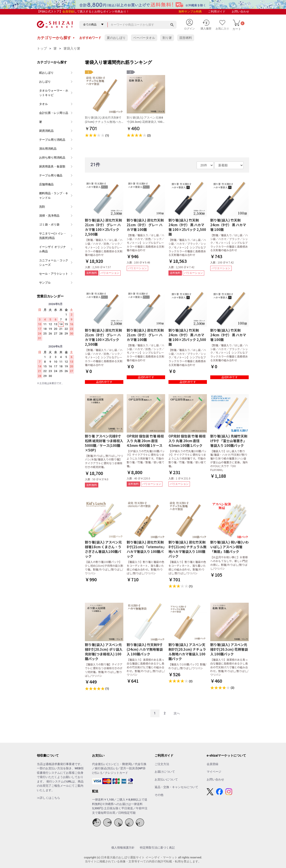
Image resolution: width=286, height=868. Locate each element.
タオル (43, 104)
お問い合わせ (240, 12)
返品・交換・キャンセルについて (176, 787)
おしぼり (45, 82)
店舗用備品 (46, 184)
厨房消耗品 (46, 131)
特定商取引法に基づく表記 (157, 848)
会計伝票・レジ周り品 (54, 113)
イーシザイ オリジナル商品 (53, 249)
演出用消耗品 (48, 149)
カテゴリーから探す (56, 38)
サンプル (45, 283)
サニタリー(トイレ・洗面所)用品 (53, 236)
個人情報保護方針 (123, 848)
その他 (159, 795)
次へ (177, 713)
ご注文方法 (162, 764)
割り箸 (167, 38)
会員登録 (68, 12)
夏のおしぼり (116, 38)
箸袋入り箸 (72, 48)
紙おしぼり (46, 73)
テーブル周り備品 (51, 175)
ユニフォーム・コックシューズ (54, 262)
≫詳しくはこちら (48, 798)
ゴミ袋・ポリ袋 (49, 225)
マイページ (214, 772)
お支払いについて (166, 779)
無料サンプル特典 (190, 12)
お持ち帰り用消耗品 (52, 158)
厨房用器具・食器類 (52, 166)
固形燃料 (186, 38)
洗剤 (42, 207)
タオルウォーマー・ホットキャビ (54, 93)
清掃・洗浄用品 (49, 216)
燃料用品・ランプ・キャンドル (54, 196)
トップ (42, 48)
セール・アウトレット (54, 274)
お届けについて (165, 772)
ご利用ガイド (217, 12)
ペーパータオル (144, 38)
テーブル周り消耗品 (52, 140)
